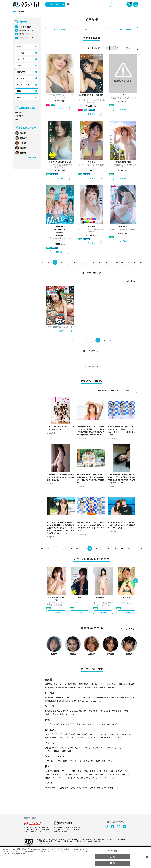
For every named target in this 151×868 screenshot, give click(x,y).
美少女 (52, 748)
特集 (17, 120)
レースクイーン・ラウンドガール (63, 774)
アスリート (99, 778)
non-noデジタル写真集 (123, 697)
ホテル (89, 761)
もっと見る (130, 629)
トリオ (62, 761)
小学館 (131, 684)
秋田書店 (49, 684)
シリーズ (21, 59)
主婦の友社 (123, 684)
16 (96, 549)
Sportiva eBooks (93, 701)
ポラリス (61, 714)
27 (128, 262)
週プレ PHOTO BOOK (54, 697)
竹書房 (58, 687)
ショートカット (98, 734)
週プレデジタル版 (26, 30)
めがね (93, 724)
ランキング (19, 116)
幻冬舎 (108, 684)
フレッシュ (67, 738)
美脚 (115, 734)
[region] (75, 857)
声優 (108, 771)
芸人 (86, 778)
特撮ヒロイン (54, 778)
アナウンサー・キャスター (95, 774)
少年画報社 (50, 687)
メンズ (89, 788)
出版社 (20, 46)
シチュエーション (24, 85)
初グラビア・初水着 (70, 788)
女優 (83, 771)
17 (103, 549)
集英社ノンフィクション (75, 701)
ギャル (123, 738)
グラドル (53, 771)
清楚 (51, 751)
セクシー (130, 748)
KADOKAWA (72, 684)
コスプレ (53, 724)
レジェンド (72, 778)
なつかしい (96, 748)
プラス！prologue (70, 711)
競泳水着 (79, 724)
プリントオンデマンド (120, 711)
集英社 (114, 684)
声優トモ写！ (51, 714)
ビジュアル (21, 72)
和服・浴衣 (109, 724)
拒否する (113, 857)
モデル (95, 771)
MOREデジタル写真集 (103, 697)
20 (122, 549)
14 (84, 549)
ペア (50, 761)
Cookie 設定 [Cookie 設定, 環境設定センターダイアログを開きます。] (113, 851)
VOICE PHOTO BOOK (101, 711)
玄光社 (101, 684)
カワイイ (113, 748)
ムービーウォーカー (106, 687)
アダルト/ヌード (115, 778)
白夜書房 (87, 687)
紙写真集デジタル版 (54, 711)
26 (122, 262)
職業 (19, 91)
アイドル (69, 771)
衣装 (19, 66)
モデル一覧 (32, 158)
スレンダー (54, 734)
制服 (66, 724)
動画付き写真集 (85, 711)
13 (77, 549)
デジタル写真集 (25, 27)
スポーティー (84, 738)
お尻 (82, 734)
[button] (136, 581)
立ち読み (60, 109)
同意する (113, 863)
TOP (14, 12)
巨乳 (70, 734)
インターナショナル (105, 738)
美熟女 (81, 748)
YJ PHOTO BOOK (71, 697)
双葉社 (94, 687)
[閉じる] (147, 857)
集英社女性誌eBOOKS (54, 701)
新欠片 (73, 687)
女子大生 (121, 771)
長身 (126, 734)
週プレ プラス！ (26, 34)
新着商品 (18, 112)
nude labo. (70, 714)
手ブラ (52, 788)
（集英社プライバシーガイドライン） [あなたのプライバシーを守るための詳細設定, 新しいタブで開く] (16, 853)
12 (71, 549)
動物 (101, 788)
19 (115, 549)
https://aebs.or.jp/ (43, 843)
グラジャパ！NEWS (27, 38)
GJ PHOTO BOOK (86, 697)
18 (109, 549)
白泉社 (80, 687)
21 (128, 549)
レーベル (21, 53)
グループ (75, 761)
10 (112, 262)
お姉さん (66, 748)
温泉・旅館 (104, 761)
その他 (20, 97)
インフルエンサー (121, 774)
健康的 (52, 738)
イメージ (21, 78)
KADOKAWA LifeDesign (88, 684)
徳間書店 (66, 687)
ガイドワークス (60, 684)
